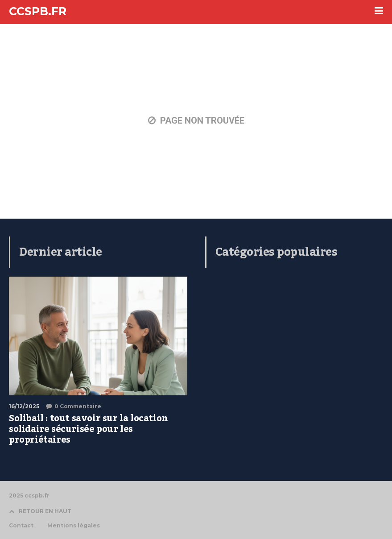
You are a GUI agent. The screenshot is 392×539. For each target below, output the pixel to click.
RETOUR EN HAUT (40, 511)
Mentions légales (74, 526)
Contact (21, 526)
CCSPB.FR (38, 11)
